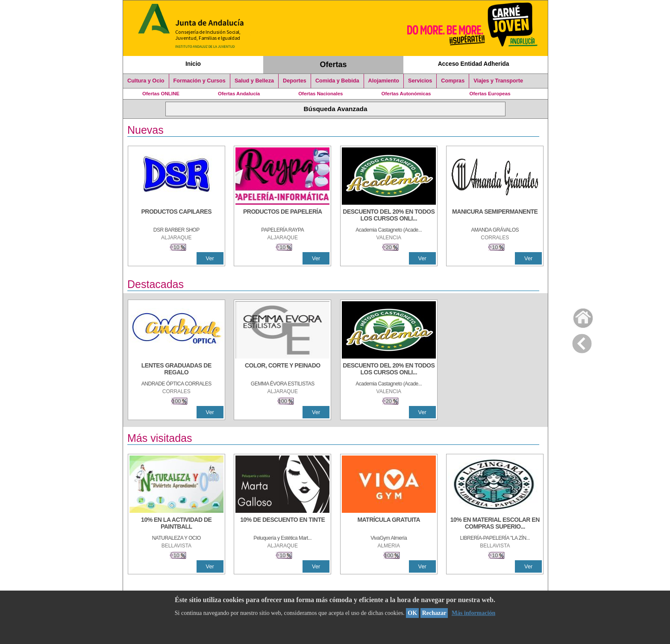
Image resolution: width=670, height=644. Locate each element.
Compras (453, 81)
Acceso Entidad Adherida (474, 64)
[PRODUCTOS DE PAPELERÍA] (282, 216)
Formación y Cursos (200, 81)
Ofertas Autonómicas (406, 94)
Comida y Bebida (337, 81)
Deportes (295, 81)
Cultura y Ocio (146, 81)
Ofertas (334, 65)
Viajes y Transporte (498, 81)
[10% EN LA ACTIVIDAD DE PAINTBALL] (176, 524)
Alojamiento (384, 81)
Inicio (193, 64)
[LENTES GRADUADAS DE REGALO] (176, 370)
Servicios (420, 81)
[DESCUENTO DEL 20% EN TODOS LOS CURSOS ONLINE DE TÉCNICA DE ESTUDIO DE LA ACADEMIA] (389, 216)
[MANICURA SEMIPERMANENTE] (495, 216)
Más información (473, 613)
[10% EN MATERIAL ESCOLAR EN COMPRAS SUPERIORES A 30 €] (495, 524)
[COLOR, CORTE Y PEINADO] (282, 370)
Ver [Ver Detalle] (210, 258)
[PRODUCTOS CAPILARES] (176, 216)
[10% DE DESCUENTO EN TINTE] (282, 524)
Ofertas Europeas (490, 94)
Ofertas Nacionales (320, 94)
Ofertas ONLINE (161, 94)
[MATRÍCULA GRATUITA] (389, 524)
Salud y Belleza (254, 81)
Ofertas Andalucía (239, 94)
